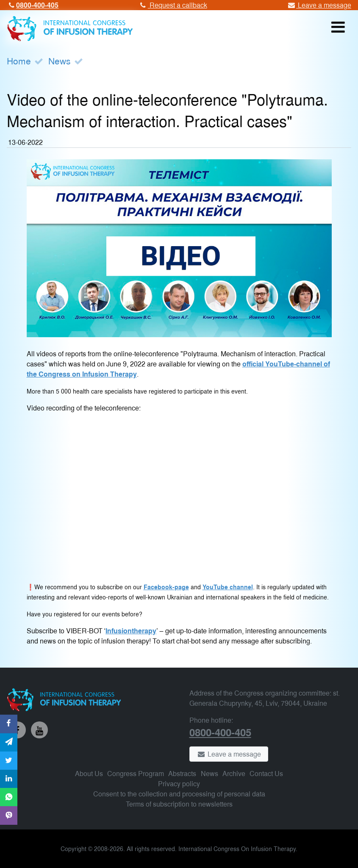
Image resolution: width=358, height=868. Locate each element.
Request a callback (172, 5)
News (60, 61)
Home (19, 61)
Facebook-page (166, 587)
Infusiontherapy (131, 631)
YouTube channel (228, 587)
